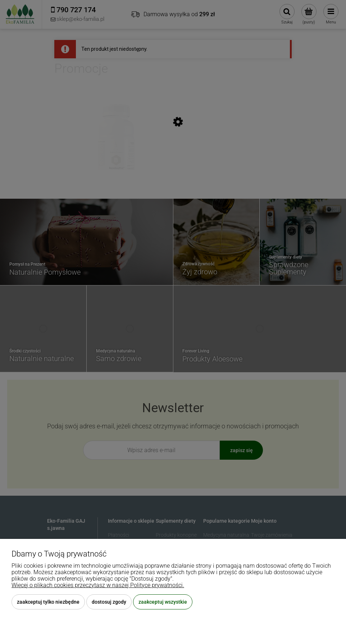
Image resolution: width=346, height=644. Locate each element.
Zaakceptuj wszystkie (163, 602)
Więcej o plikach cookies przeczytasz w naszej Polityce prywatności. (98, 585)
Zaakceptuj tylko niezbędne (48, 602)
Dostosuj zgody (109, 602)
